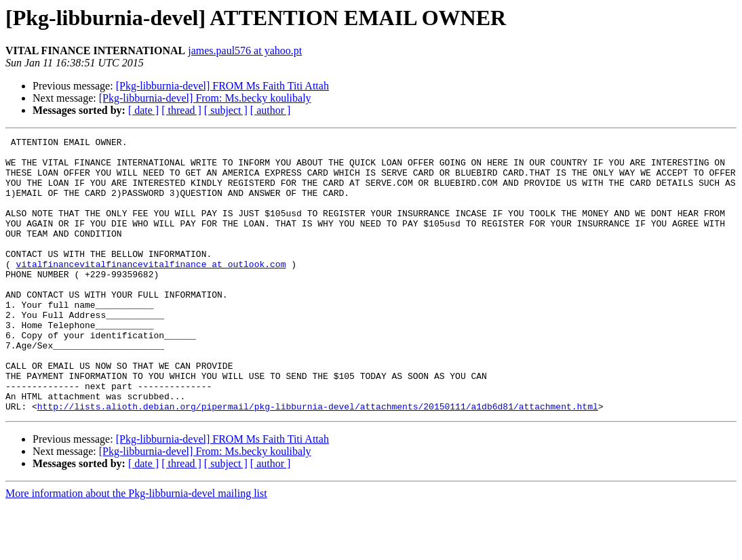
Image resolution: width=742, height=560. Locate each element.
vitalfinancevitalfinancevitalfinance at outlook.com (151, 290)
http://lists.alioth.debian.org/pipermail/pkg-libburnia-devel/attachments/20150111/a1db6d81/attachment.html (318, 461)
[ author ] (271, 110)
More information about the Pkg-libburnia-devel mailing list (136, 548)
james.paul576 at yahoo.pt (245, 51)
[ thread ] (181, 110)
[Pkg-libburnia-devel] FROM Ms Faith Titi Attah (222, 86)
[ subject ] (226, 110)
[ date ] (143, 110)
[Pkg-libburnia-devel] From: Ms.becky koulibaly (205, 98)
